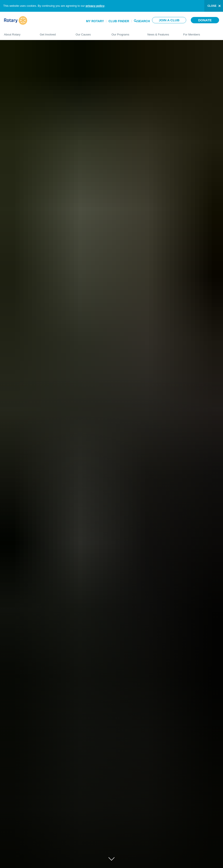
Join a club (169, 20)
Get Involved (53, 33)
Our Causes (89, 33)
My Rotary (95, 21)
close (212, 6)
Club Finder (119, 21)
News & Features (161, 33)
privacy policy (95, 6)
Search (143, 21)
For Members (201, 33)
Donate (205, 20)
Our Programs (125, 33)
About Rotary (18, 33)
